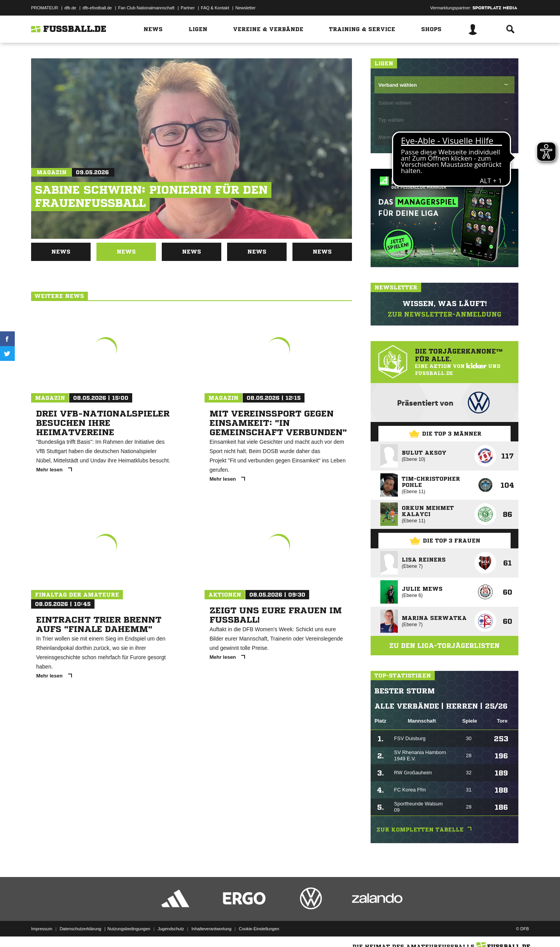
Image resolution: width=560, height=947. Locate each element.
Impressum (42, 929)
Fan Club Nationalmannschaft (146, 8)
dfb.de (70, 8)
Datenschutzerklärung (80, 929)
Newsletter (245, 8)
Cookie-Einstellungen (259, 929)
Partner (188, 8)
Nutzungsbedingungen (129, 929)
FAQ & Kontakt (215, 8)
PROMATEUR (45, 8)
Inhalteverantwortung (211, 929)
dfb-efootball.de (97, 8)
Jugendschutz (171, 929)
